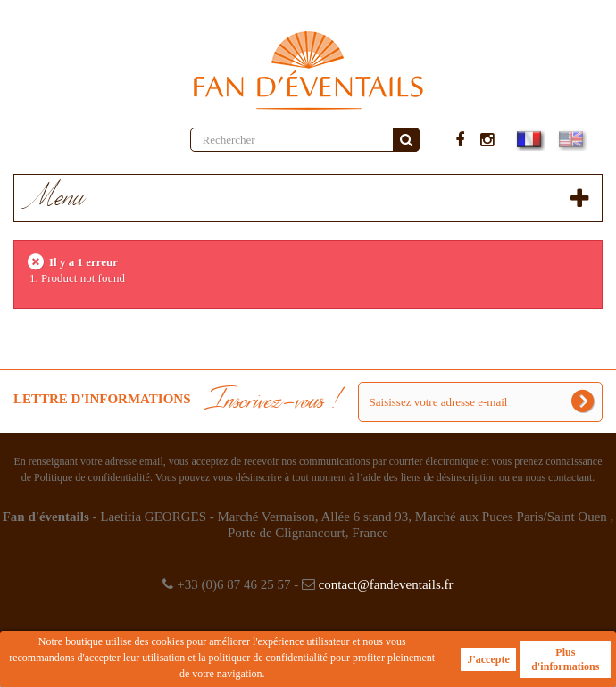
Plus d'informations (565, 659)
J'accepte (488, 659)
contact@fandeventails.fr (386, 584)
